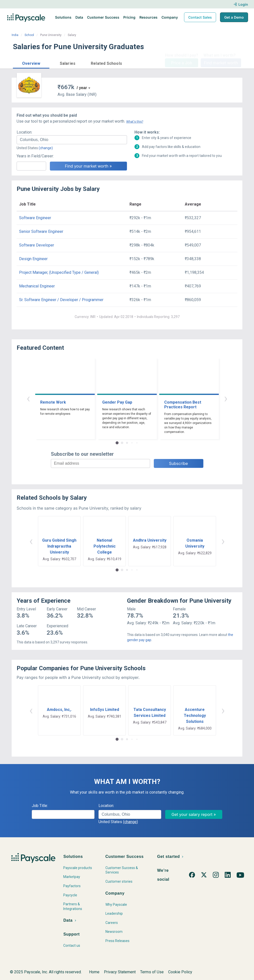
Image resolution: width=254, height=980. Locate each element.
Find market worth (221, 63)
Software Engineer (35, 218)
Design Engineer (33, 259)
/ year (82, 88)
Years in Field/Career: (35, 156)
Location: (24, 132)
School (29, 35)
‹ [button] (28, 398)
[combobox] (72, 140)
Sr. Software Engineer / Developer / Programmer (61, 300)
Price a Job (181, 63)
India (15, 35)
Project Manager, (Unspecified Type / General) (59, 272)
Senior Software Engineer (41, 231)
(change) (46, 148)
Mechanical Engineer (37, 286)
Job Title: (40, 806)
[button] (31, 63)
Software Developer (37, 245)
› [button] (226, 398)
